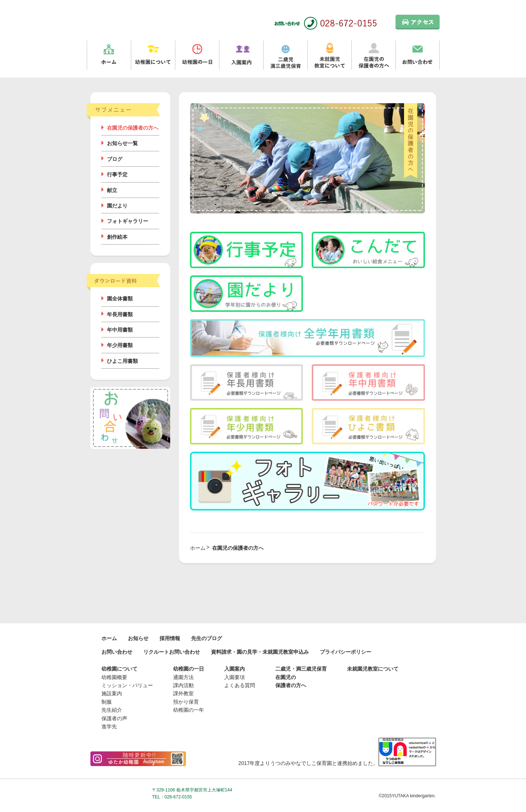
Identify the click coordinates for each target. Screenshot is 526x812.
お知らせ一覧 (122, 143)
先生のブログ (207, 638)
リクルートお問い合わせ (172, 652)
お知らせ (138, 638)
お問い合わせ (418, 55)
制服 (107, 702)
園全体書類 (120, 299)
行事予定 (117, 174)
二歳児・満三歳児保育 (301, 669)
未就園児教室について (329, 55)
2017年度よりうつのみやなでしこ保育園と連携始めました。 (337, 763)
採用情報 (170, 638)
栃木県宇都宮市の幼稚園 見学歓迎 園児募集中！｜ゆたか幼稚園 (127, 18)
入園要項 (235, 677)
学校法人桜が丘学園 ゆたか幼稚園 (119, 792)
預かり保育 (186, 702)
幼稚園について (153, 55)
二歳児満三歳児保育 (285, 55)
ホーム (109, 55)
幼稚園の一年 (189, 710)
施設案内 (112, 693)
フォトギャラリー (128, 221)
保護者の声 (114, 718)
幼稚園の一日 (197, 55)
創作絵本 (117, 237)
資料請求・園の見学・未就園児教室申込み (260, 652)
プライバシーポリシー (346, 652)
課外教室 (183, 693)
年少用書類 (120, 345)
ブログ (115, 159)
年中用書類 (120, 330)
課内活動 (183, 685)
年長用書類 (120, 314)
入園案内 (241, 55)
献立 (112, 190)
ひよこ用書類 (122, 361)
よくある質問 (240, 685)
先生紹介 (112, 710)
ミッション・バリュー (127, 685)
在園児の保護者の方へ (373, 55)
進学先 (109, 726)
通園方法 (183, 677)
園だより (117, 206)
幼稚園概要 (114, 677)
